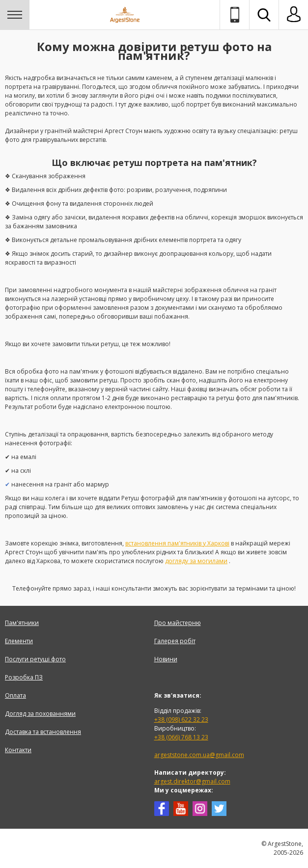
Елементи (19, 641)
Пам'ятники (22, 623)
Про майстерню (178, 623)
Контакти (18, 750)
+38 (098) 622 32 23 (181, 719)
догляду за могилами (196, 561)
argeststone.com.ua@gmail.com (199, 755)
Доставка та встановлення (43, 732)
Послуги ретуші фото (35, 659)
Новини (166, 659)
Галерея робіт (175, 641)
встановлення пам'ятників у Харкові (177, 543)
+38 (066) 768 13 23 (181, 737)
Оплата (15, 695)
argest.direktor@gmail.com (192, 781)
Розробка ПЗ (24, 677)
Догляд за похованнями (40, 714)
